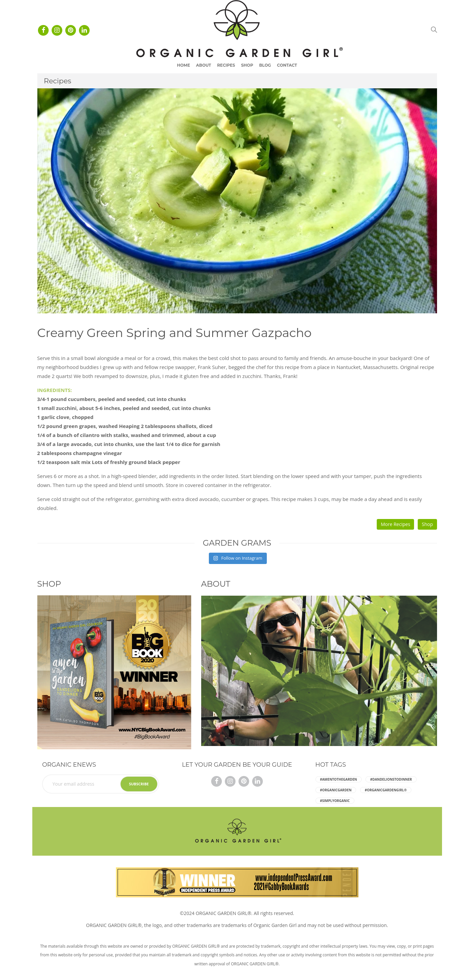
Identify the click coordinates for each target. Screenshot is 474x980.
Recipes (226, 65)
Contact (287, 65)
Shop (247, 65)
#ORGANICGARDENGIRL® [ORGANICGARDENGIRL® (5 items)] (386, 790)
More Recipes (395, 524)
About (204, 65)
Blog (265, 65)
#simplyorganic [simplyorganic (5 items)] (335, 801)
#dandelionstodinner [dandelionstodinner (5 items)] (391, 779)
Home (183, 65)
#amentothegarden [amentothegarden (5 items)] (339, 779)
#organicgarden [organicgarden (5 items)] (336, 790)
